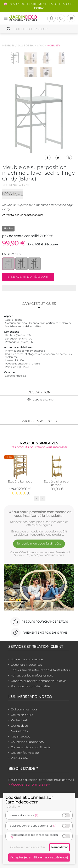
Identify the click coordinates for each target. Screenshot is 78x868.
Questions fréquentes (26, 665)
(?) (37, 815)
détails (14, 807)
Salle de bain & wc (31, 45)
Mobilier (53, 45)
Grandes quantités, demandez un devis (39, 681)
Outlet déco (19, 726)
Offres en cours (22, 715)
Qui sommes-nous (24, 709)
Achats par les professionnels (32, 675)
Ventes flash (19, 720)
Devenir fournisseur (25, 753)
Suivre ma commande (27, 659)
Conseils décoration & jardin (31, 747)
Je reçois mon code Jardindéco (39, 543)
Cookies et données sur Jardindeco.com (29, 800)
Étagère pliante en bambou (57, 483)
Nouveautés (19, 731)
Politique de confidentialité (30, 686)
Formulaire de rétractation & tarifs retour (41, 670)
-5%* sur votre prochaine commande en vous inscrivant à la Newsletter (39, 514)
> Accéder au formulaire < (29, 784)
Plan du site (19, 758)
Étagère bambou (20, 481)
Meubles (8, 45)
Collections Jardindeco (27, 742)
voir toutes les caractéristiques (23, 215)
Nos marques (20, 736)
